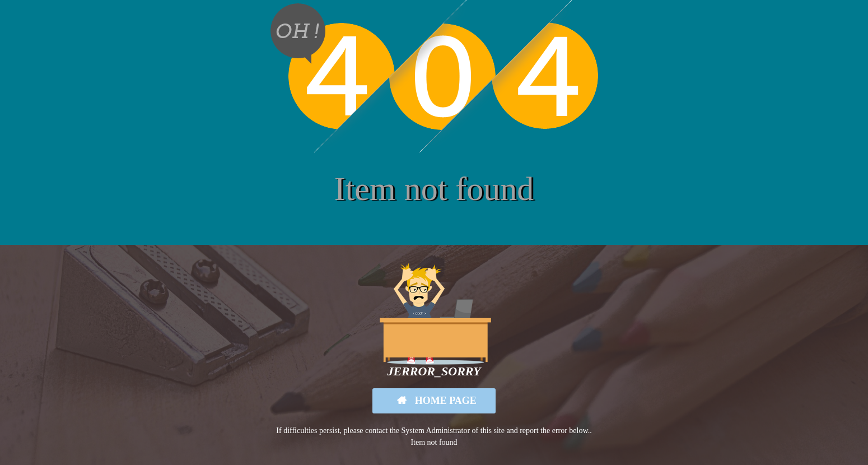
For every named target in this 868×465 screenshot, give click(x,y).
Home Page (444, 401)
